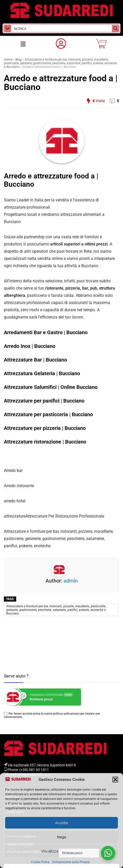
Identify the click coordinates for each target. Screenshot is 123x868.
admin (71, 581)
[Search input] (62, 28)
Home (8, 60)
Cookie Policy (40, 862)
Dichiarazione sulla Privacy (71, 862)
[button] (115, 780)
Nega (61, 837)
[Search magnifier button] (116, 28)
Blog (19, 60)
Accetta (61, 823)
